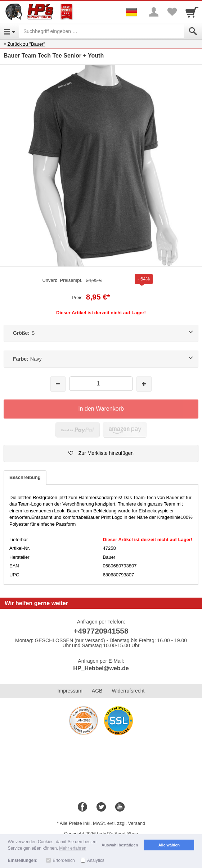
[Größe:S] (101, 333)
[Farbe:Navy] (101, 359)
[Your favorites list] (172, 12)
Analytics (96, 860)
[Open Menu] (10, 31)
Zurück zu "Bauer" (26, 44)
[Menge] (101, 383)
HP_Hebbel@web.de (101, 668)
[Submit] (193, 31)
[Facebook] (82, 807)
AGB (97, 691)
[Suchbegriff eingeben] (102, 31)
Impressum (70, 691)
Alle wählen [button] (169, 845)
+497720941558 (101, 631)
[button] (101, 453)
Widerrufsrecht (128, 691)
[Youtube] (120, 807)
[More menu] (154, 12)
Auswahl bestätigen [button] (120, 845)
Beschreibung (25, 477)
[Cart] (192, 12)
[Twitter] (101, 807)
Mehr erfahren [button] (73, 848)
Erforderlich (64, 860)
